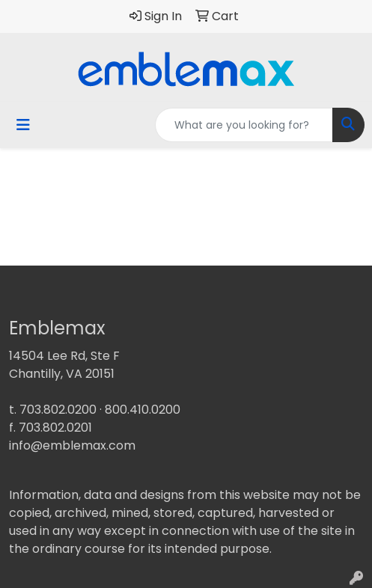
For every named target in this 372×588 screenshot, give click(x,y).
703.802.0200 (58, 410)
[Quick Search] (244, 125)
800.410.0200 (143, 410)
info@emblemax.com (72, 445)
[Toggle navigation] (23, 125)
